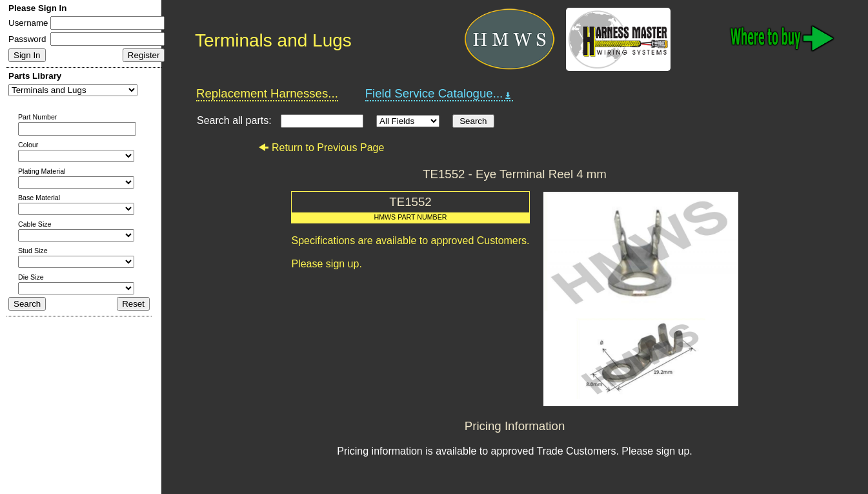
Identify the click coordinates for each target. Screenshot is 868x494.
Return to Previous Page (321, 148)
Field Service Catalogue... (439, 94)
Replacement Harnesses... (267, 93)
